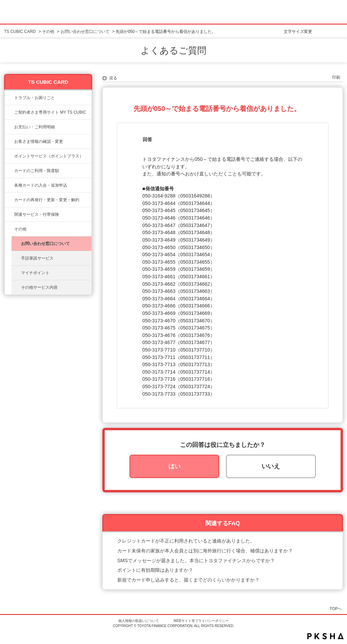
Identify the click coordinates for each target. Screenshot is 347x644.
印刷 (336, 77)
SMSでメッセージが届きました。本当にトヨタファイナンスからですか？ (196, 561)
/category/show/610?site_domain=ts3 (9, 214)
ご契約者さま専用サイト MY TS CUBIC (50, 112)
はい (175, 466)
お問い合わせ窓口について (85, 32)
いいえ (271, 466)
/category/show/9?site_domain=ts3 (9, 141)
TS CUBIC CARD (20, 32)
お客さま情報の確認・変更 (39, 141)
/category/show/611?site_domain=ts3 (9, 229)
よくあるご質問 (173, 51)
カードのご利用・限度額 (37, 171)
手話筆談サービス (37, 258)
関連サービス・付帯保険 (37, 214)
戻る (113, 78)
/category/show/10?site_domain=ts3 (9, 112)
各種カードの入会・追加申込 (41, 185)
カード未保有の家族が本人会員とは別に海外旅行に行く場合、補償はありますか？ (205, 551)
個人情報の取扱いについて (139, 621)
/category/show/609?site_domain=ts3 (9, 200)
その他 (48, 32)
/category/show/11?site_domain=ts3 (9, 98)
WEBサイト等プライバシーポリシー (201, 621)
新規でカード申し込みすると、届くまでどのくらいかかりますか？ (188, 580)
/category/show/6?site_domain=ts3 (9, 185)
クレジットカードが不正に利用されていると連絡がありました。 (186, 541)
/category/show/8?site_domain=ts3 (9, 171)
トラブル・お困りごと (35, 98)
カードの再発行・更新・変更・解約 (47, 200)
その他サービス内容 (39, 287)
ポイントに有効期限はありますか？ (155, 570)
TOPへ (336, 609)
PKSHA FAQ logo (325, 636)
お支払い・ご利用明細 (35, 127)
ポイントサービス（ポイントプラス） (49, 156)
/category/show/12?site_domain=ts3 (9, 156)
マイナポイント (35, 273)
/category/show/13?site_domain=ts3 (9, 127)
